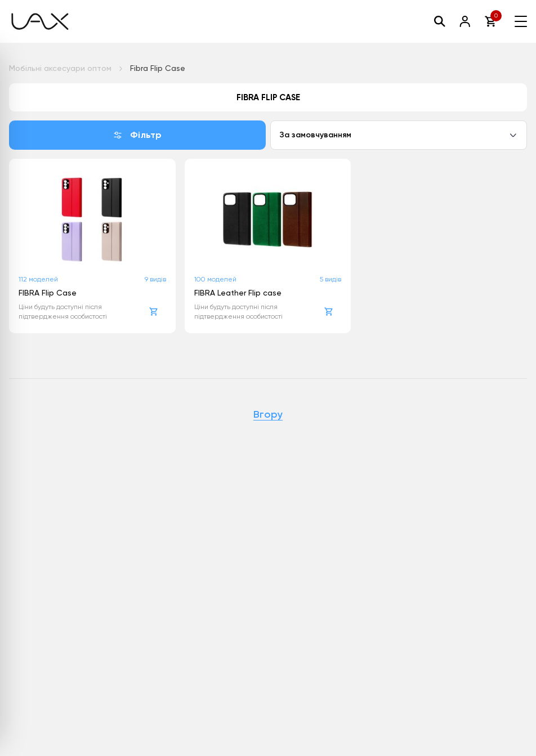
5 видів (330, 279)
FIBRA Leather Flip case (238, 293)
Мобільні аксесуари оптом (60, 68)
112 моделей (38, 279)
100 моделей (215, 279)
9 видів (155, 279)
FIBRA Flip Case (48, 293)
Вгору (268, 415)
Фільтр (137, 135)
